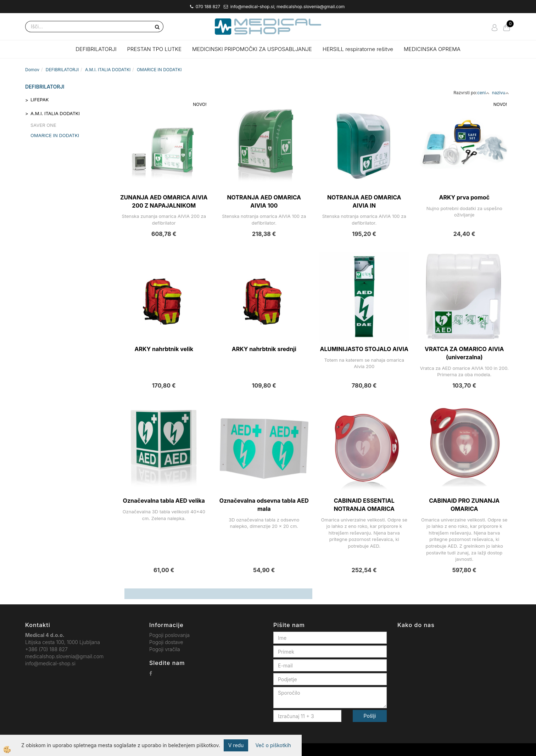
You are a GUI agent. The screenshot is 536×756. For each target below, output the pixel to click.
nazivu (501, 93)
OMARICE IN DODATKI (159, 70)
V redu (236, 745)
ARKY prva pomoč (464, 197)
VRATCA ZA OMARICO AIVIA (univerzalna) (464, 353)
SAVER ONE (43, 125)
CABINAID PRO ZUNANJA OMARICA (464, 505)
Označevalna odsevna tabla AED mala (264, 505)
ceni (483, 93)
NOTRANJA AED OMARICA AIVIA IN (364, 201)
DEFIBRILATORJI (96, 49)
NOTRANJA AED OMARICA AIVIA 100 (264, 201)
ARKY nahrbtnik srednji (264, 349)
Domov (32, 70)
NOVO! (200, 104)
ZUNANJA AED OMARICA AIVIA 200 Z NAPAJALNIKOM (164, 201)
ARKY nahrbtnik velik (164, 349)
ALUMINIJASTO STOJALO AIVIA (364, 349)
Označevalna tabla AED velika (164, 501)
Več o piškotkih (273, 745)
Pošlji (370, 716)
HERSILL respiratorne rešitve (358, 49)
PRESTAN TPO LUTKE (155, 49)
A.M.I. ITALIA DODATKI (108, 70)
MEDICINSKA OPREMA (432, 49)
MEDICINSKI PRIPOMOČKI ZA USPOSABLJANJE (252, 49)
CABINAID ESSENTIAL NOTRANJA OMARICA (364, 505)
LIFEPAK (40, 100)
